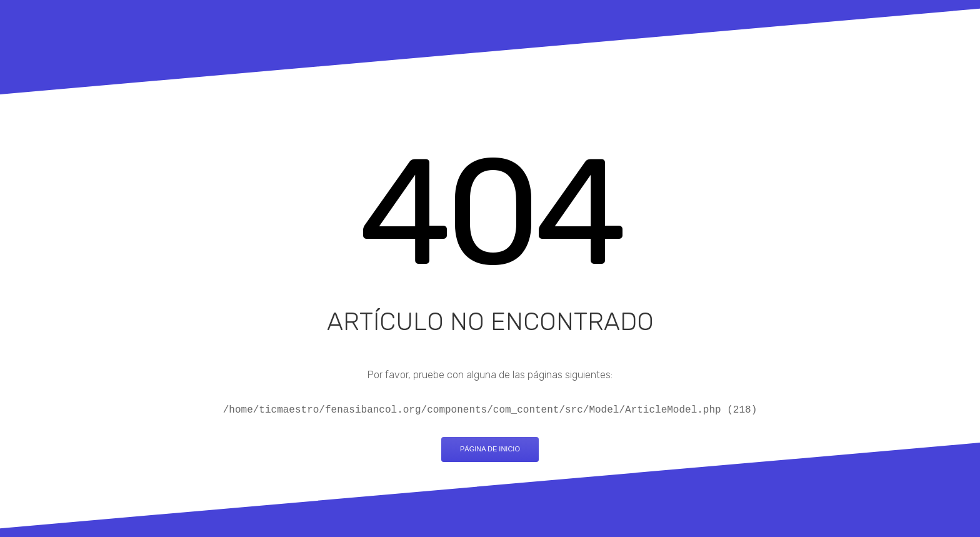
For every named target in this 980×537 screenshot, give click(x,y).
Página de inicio (490, 449)
